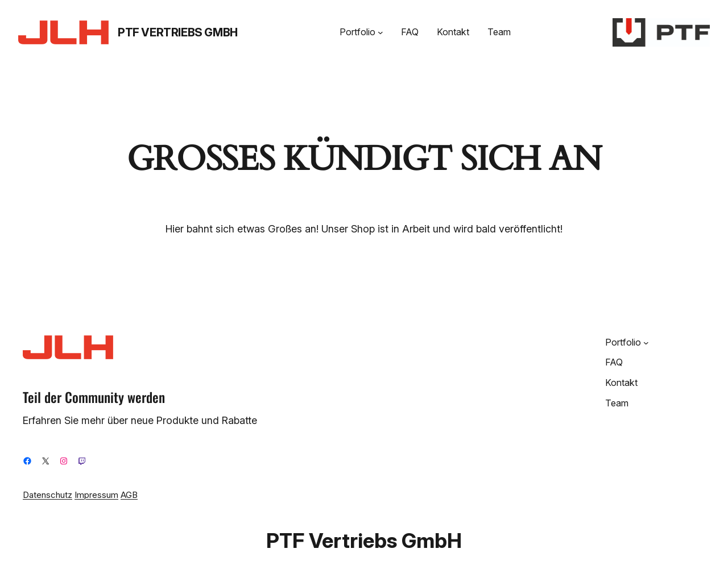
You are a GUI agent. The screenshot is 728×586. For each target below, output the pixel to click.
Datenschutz (47, 495)
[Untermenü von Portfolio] (380, 32)
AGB (129, 495)
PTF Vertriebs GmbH (178, 32)
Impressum (96, 495)
